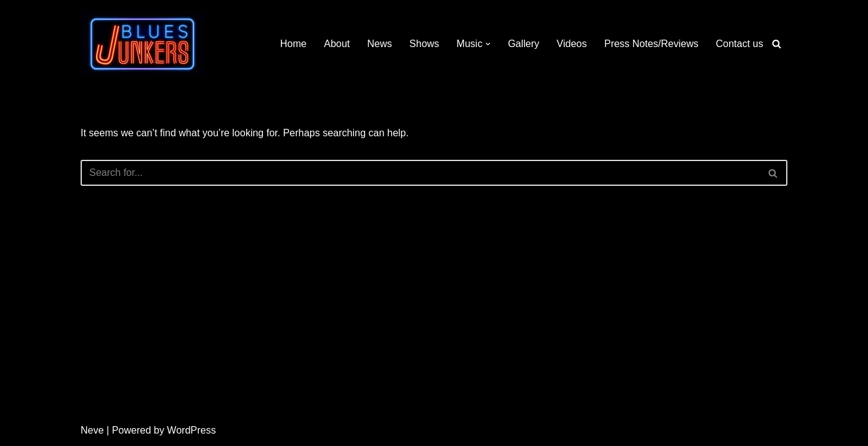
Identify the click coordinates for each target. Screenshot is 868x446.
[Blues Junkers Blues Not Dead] (143, 44)
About (337, 44)
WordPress (191, 430)
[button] (488, 44)
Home (294, 44)
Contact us (740, 44)
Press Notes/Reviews (651, 44)
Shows (424, 44)
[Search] (777, 44)
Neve (92, 430)
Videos (572, 44)
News (379, 44)
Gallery (524, 44)
